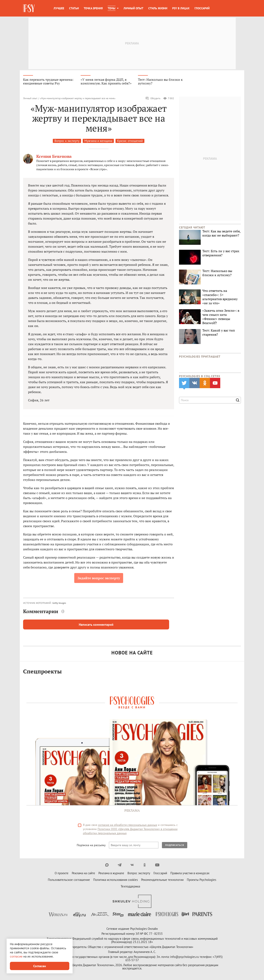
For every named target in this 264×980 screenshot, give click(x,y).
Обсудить (153, 98)
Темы (111, 8)
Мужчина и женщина (98, 141)
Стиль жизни (158, 8)
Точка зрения (93, 8)
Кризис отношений (130, 141)
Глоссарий (202, 8)
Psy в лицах (181, 8)
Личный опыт (133, 8)
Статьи (74, 8)
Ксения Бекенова (54, 156)
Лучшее (59, 8)
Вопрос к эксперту (67, 141)
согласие (16, 956)
